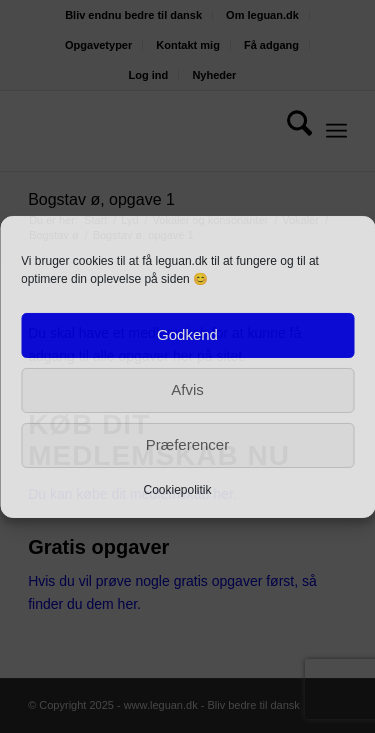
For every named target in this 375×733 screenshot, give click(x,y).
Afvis (187, 389)
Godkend (187, 334)
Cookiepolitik (177, 489)
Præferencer (187, 444)
